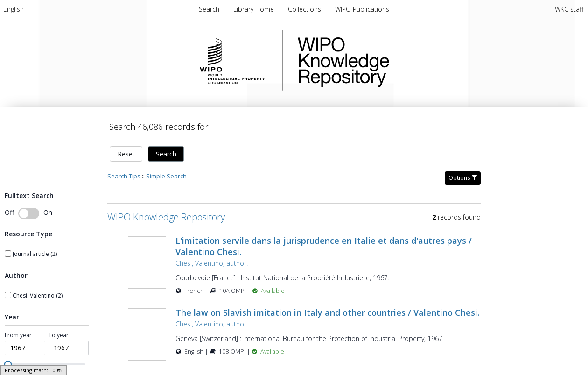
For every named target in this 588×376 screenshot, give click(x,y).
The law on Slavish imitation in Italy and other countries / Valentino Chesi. (327, 312)
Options (463, 178)
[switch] (29, 213)
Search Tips (124, 176)
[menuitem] (14, 9)
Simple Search (166, 176)
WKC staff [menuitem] (569, 9)
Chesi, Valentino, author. (212, 263)
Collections (305, 9)
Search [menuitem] (209, 9)
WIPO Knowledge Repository (382, 60)
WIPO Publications (362, 9)
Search (166, 154)
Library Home (255, 9)
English (14, 9)
